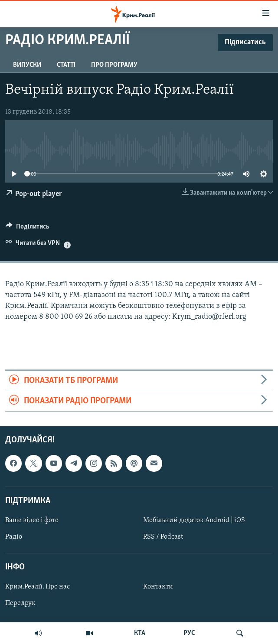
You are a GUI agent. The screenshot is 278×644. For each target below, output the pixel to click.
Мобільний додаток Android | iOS (194, 520)
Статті (66, 65)
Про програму (114, 65)
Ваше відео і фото (32, 520)
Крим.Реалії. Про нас (38, 587)
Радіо (14, 537)
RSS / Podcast (163, 537)
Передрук (20, 604)
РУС (189, 633)
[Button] (28, 229)
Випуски (27, 65)
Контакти (158, 587)
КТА (140, 633)
